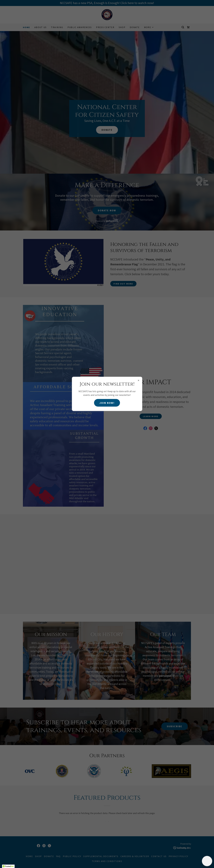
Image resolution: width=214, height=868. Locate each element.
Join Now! (107, 403)
